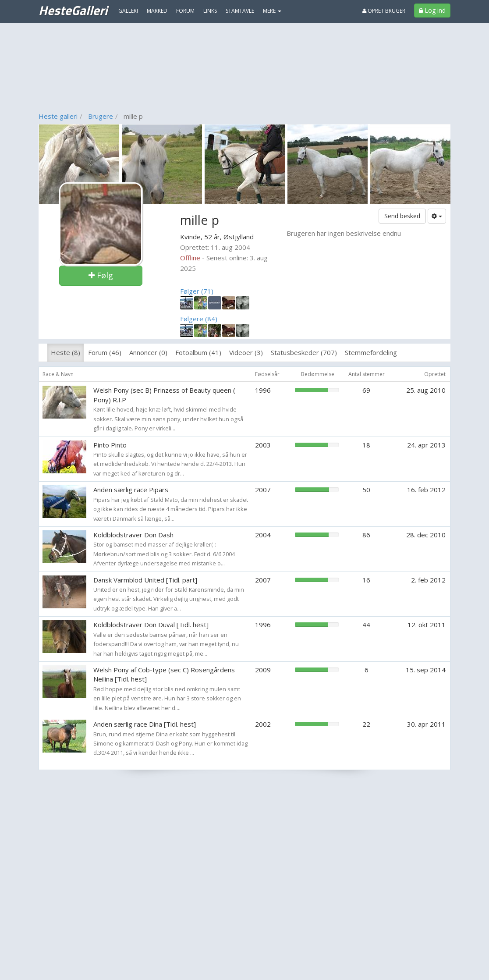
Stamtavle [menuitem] (240, 11)
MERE (272, 11)
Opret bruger (384, 11)
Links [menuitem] (210, 11)
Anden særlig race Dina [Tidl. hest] (145, 724)
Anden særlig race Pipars (131, 490)
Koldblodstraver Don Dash (133, 535)
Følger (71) (197, 291)
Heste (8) (66, 352)
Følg (101, 275)
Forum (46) (105, 352)
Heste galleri (58, 116)
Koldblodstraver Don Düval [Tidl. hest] (151, 625)
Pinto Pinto (110, 445)
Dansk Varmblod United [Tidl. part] (145, 580)
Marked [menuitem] (157, 11)
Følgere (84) (199, 319)
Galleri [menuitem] (128, 11)
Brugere (101, 116)
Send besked (402, 216)
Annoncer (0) (148, 352)
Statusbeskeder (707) (304, 352)
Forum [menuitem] (185, 11)
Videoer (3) (246, 352)
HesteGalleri (73, 10)
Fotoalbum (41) (198, 352)
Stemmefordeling (371, 352)
